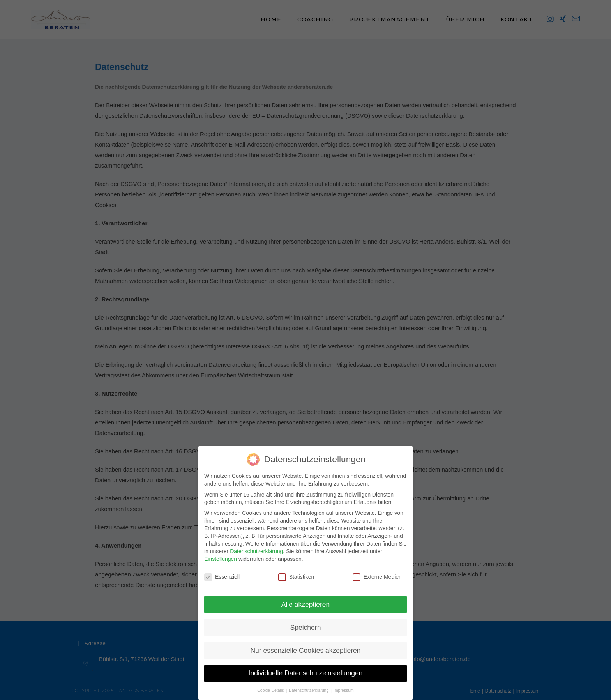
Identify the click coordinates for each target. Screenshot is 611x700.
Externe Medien (377, 571)
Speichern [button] (306, 621)
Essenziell (222, 571)
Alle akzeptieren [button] (306, 598)
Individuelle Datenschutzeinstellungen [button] (306, 667)
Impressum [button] (344, 684)
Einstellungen (221, 553)
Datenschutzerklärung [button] (309, 684)
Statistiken (296, 571)
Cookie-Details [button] (271, 684)
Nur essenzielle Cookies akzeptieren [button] (305, 644)
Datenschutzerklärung (256, 545)
